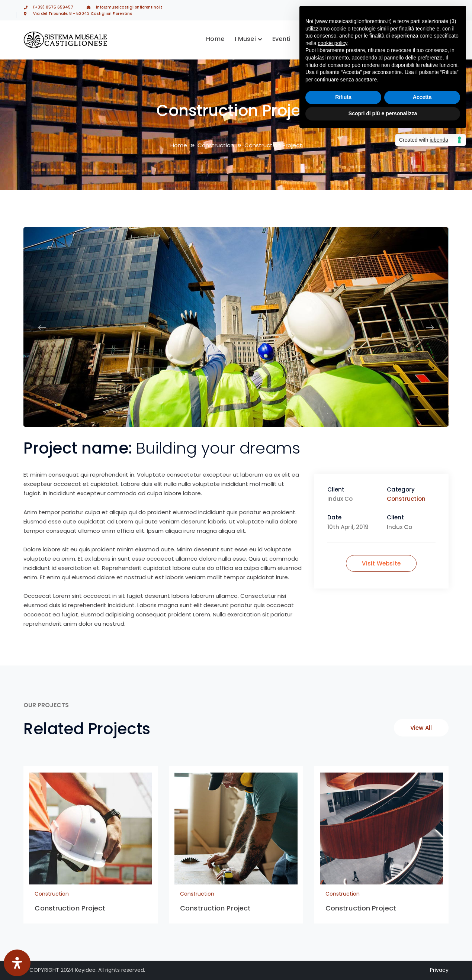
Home (179, 145)
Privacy (439, 970)
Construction (216, 145)
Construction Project (70, 908)
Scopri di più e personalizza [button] (383, 113)
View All (421, 728)
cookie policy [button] (332, 43)
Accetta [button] (422, 97)
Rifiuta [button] (343, 97)
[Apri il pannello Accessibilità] (17, 963)
